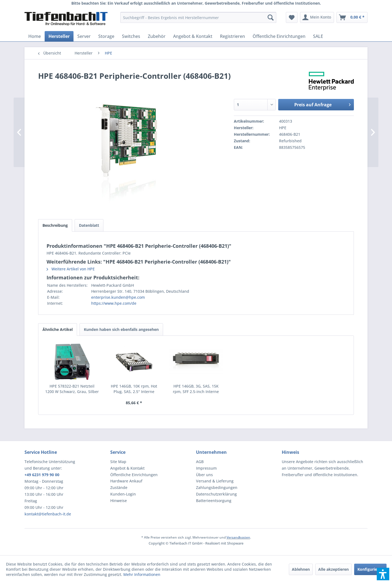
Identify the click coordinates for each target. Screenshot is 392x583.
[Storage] (106, 36)
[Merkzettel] (292, 17)
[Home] (35, 36)
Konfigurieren (370, 569)
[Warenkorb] (352, 17)
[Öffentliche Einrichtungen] (279, 36)
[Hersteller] (59, 36)
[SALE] (318, 36)
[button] (383, 574)
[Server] (84, 36)
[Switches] (131, 36)
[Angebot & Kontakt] (193, 36)
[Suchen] (271, 17)
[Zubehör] (157, 36)
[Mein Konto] (317, 17)
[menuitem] (198, 17)
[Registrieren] (232, 36)
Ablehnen (301, 569)
